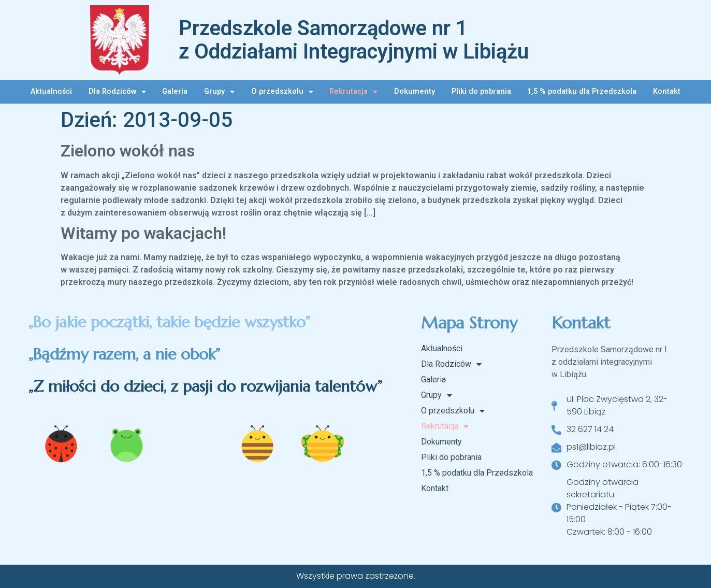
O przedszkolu (282, 92)
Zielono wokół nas (128, 151)
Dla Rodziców (117, 92)
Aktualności (51, 91)
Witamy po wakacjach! (143, 233)
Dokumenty (415, 91)
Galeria (175, 91)
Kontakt (667, 91)
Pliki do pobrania (481, 91)
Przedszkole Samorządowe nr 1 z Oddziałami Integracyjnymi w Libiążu (354, 40)
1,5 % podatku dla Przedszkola (582, 91)
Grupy (219, 92)
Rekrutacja (353, 92)
